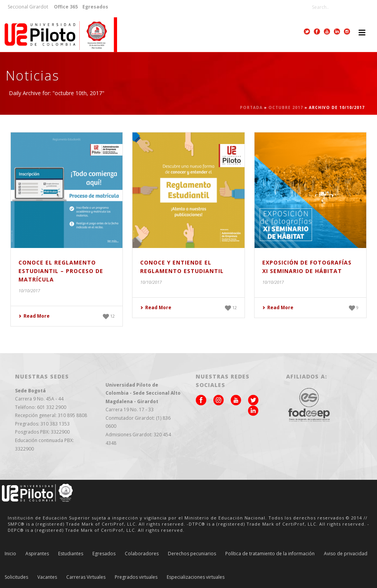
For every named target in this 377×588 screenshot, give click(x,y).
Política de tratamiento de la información (270, 554)
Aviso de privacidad (346, 554)
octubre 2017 (286, 107)
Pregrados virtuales (136, 577)
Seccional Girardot (28, 7)
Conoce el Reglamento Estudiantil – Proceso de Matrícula (61, 271)
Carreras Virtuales (86, 577)
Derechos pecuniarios (192, 554)
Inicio (10, 554)
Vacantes (47, 577)
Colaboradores (142, 554)
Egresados (104, 554)
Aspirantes (37, 554)
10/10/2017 (29, 291)
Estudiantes (71, 554)
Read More (34, 316)
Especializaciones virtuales (196, 577)
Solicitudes (16, 577)
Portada (251, 107)
